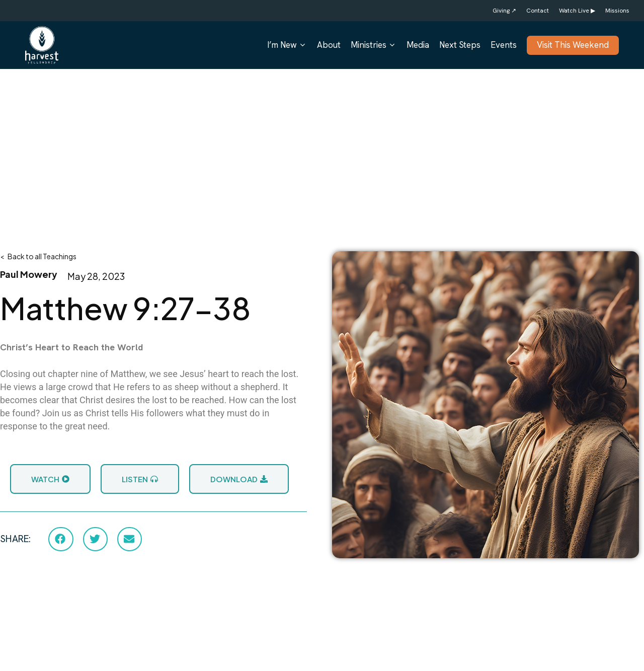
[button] (61, 539)
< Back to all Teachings (38, 256)
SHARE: (15, 539)
